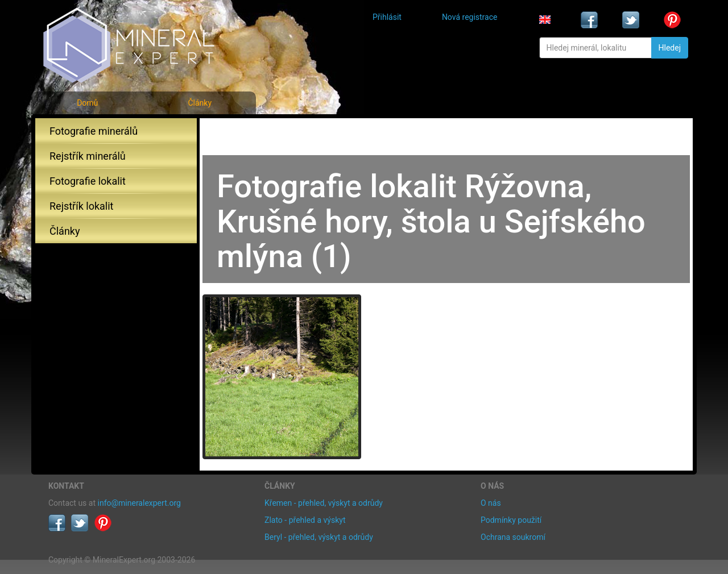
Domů (87, 103)
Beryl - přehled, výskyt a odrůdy (319, 537)
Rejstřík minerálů (88, 156)
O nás (491, 503)
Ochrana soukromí (513, 537)
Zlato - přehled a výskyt (305, 520)
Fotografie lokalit (88, 181)
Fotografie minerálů (94, 131)
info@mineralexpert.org (139, 503)
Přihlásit (387, 17)
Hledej (670, 48)
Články (200, 103)
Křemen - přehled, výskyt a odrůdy (324, 503)
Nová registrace (470, 17)
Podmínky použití (511, 520)
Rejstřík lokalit (81, 206)
